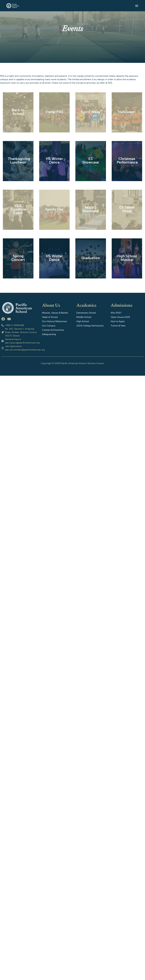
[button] (137, 6)
